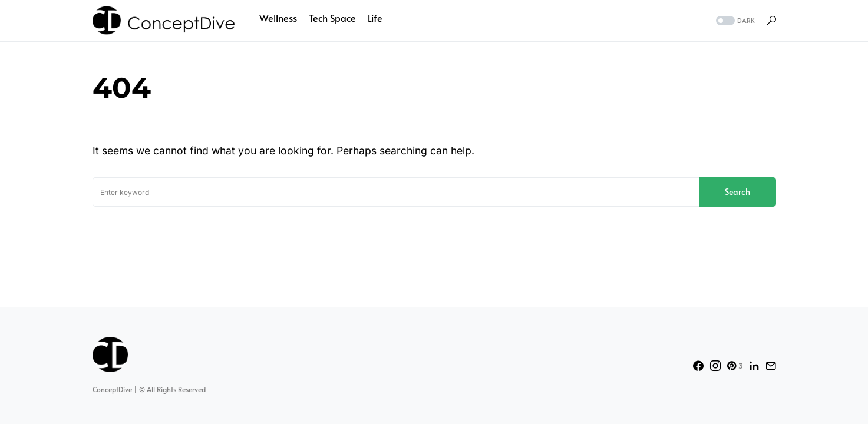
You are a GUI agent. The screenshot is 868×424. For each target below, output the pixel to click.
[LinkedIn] (754, 366)
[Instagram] (715, 366)
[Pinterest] (735, 366)
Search (737, 192)
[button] (734, 21)
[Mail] (771, 366)
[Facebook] (698, 366)
